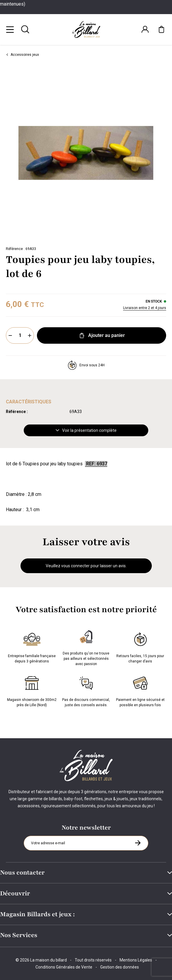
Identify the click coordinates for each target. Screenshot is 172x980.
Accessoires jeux (22, 55)
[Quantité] (20, 335)
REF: (91, 464)
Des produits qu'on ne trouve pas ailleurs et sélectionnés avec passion (86, 647)
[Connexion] (145, 29)
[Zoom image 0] (86, 153)
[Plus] (30, 335)
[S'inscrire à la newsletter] (138, 843)
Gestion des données (120, 967)
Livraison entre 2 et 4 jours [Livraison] (145, 308)
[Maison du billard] (86, 30)
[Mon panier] (161, 29)
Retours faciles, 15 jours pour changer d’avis (140, 647)
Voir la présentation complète (86, 430)
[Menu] (10, 29)
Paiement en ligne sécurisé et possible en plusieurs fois (140, 690)
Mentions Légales (136, 960)
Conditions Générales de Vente (64, 967)
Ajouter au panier (102, 335)
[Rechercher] (25, 29)
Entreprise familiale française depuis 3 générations (32, 647)
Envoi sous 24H (86, 365)
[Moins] (10, 335)
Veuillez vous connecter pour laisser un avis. (86, 566)
